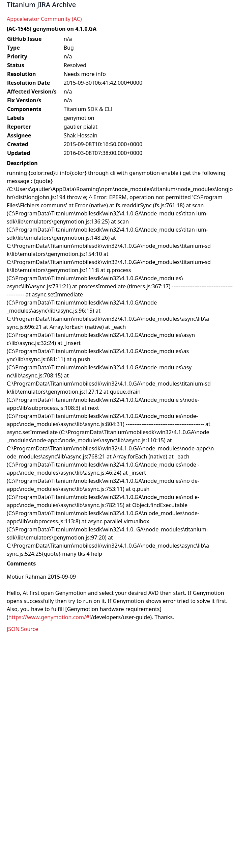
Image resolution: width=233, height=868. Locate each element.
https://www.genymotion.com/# (49, 617)
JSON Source (22, 629)
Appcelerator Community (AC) (44, 19)
